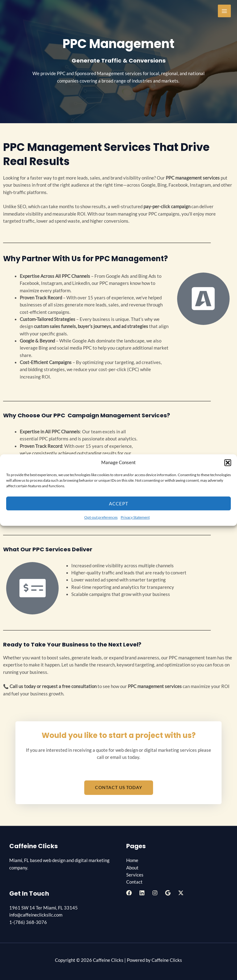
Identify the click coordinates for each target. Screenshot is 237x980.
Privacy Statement (135, 518)
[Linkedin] (142, 893)
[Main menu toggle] (224, 11)
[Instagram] (155, 893)
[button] (228, 463)
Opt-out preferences (101, 518)
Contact (134, 882)
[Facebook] (129, 893)
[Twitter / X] (181, 893)
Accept (119, 504)
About (132, 868)
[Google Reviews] (168, 893)
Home (132, 860)
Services (135, 875)
